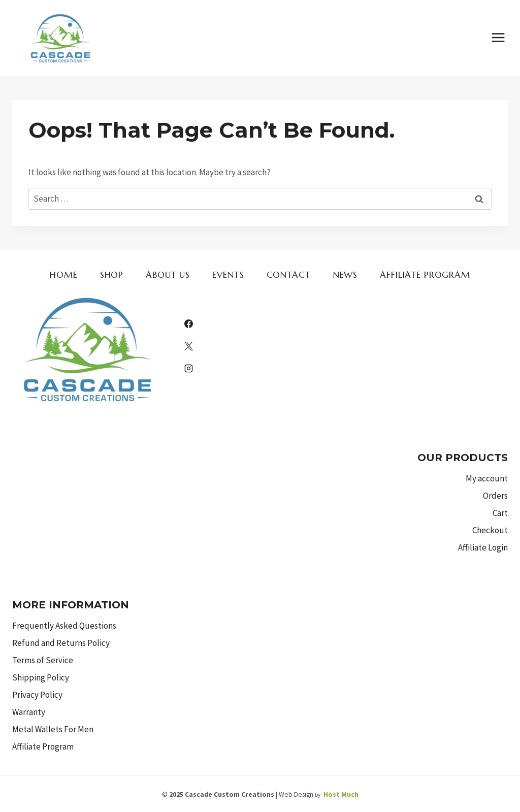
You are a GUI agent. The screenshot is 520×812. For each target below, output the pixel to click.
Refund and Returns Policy (61, 643)
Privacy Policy (37, 695)
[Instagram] (188, 369)
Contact (289, 275)
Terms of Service (43, 660)
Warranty (29, 712)
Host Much (341, 794)
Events (228, 275)
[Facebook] (188, 324)
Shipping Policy (41, 677)
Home (63, 275)
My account (487, 478)
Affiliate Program (425, 275)
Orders (495, 496)
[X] (188, 346)
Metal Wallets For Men (53, 729)
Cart (500, 513)
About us (168, 275)
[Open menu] (498, 38)
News (345, 275)
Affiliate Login (483, 547)
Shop (112, 275)
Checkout (490, 530)
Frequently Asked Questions (64, 626)
